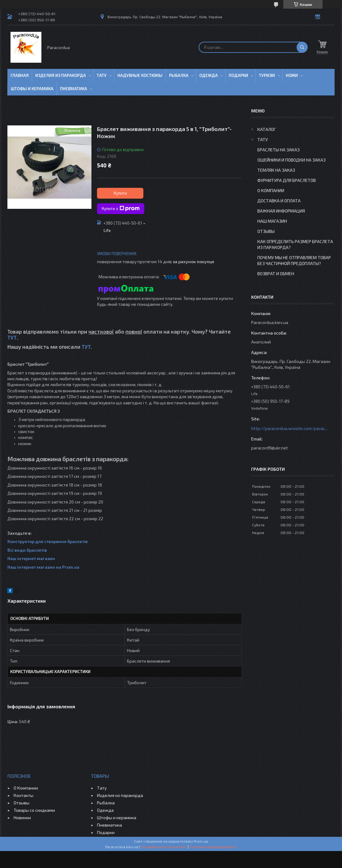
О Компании (271, 190)
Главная (20, 75)
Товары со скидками (34, 810)
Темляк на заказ (276, 170)
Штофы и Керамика (32, 89)
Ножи (292, 75)
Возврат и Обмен (276, 274)
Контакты (23, 795)
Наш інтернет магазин (31, 558)
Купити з (121, 209)
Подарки (238, 75)
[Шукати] (302, 47)
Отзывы (266, 231)
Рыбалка (179, 75)
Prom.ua (201, 841)
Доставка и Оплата (279, 201)
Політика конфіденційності (213, 847)
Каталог (267, 129)
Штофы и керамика (117, 817)
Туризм (267, 75)
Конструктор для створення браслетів (48, 541)
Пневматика (74, 89)
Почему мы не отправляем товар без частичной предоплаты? (294, 260)
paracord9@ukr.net (270, 448)
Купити (120, 193)
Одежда (209, 75)
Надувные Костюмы (140, 75)
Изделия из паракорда (61, 75)
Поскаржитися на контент (164, 847)
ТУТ (12, 337)
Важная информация (281, 211)
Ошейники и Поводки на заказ (291, 160)
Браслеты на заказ (279, 150)
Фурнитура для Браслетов (287, 180)
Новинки (22, 817)
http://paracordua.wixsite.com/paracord (290, 428)
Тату (102, 75)
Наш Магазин (272, 221)
